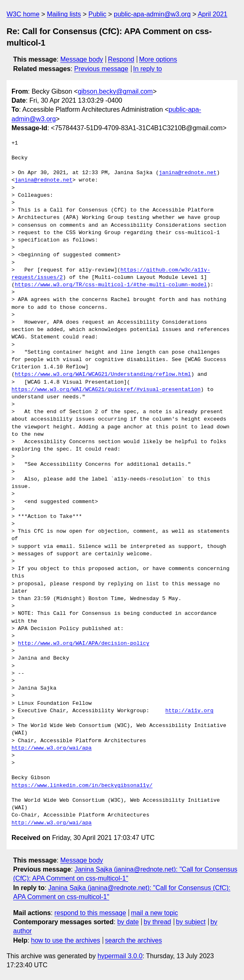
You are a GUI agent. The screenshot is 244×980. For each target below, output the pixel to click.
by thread (158, 922)
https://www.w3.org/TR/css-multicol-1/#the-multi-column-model (111, 285)
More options (158, 59)
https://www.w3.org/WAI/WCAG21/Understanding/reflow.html (103, 375)
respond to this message (90, 913)
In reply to (147, 69)
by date (128, 922)
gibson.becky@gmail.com (115, 91)
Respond (121, 59)
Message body (82, 59)
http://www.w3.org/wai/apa (52, 748)
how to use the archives (66, 940)
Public (97, 14)
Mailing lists (64, 14)
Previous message (101, 69)
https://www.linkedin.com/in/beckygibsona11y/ (82, 786)
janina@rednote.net (188, 173)
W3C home (23, 14)
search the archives (134, 940)
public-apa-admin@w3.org (152, 14)
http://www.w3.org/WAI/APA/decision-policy (84, 644)
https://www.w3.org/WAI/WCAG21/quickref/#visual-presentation (106, 390)
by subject (191, 922)
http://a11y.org (189, 711)
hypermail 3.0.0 (120, 956)
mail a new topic (155, 913)
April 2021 (212, 14)
